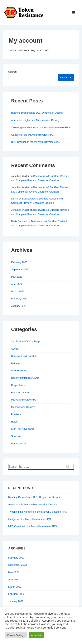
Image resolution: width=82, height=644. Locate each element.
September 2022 (20, 269)
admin (14, 199)
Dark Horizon (18, 371)
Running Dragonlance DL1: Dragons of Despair (37, 113)
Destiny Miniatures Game (25, 378)
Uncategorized (19, 443)
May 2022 (17, 277)
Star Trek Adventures (23, 429)
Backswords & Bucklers (24, 356)
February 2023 (19, 262)
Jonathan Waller (20, 187)
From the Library (20, 393)
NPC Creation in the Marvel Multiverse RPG (35, 142)
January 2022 (19, 306)
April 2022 (17, 284)
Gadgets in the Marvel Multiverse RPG (32, 135)
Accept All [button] (37, 635)
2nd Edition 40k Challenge (26, 341)
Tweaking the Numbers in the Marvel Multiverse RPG (41, 127)
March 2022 (18, 291)
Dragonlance (18, 385)
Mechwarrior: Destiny (23, 407)
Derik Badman (19, 221)
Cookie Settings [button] (16, 635)
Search (12, 72)
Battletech (17, 363)
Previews (16, 414)
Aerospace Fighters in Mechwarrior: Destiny (35, 120)
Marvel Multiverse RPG (24, 400)
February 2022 (19, 299)
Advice (15, 349)
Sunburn (16, 436)
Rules (14, 422)
